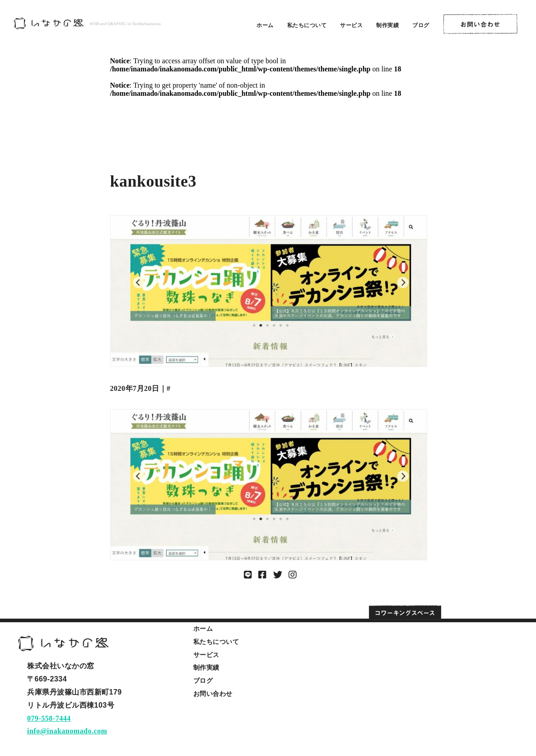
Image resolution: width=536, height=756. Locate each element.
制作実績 (387, 25)
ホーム (265, 25)
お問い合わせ (213, 694)
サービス (351, 25)
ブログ (421, 25)
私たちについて (307, 25)
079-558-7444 (49, 718)
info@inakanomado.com (67, 731)
